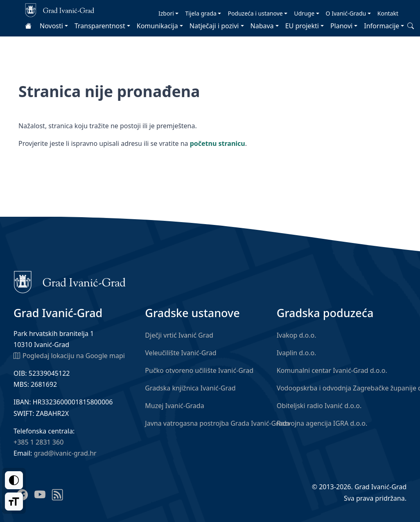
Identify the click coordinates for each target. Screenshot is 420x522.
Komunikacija (157, 26)
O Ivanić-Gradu (346, 13)
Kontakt (388, 13)
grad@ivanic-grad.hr (65, 453)
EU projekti (302, 26)
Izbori (166, 13)
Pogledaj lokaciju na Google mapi (69, 355)
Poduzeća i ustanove (255, 13)
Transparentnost (100, 26)
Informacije (382, 26)
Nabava (262, 26)
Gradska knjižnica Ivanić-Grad (190, 388)
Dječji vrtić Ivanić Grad (179, 335)
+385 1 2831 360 (38, 442)
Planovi (341, 26)
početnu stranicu (218, 143)
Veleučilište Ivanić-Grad (181, 353)
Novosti (51, 26)
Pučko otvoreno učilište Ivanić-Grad (199, 370)
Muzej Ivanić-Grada (174, 406)
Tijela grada (201, 13)
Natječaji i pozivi (214, 26)
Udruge (304, 13)
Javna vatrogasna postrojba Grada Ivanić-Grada (217, 423)
